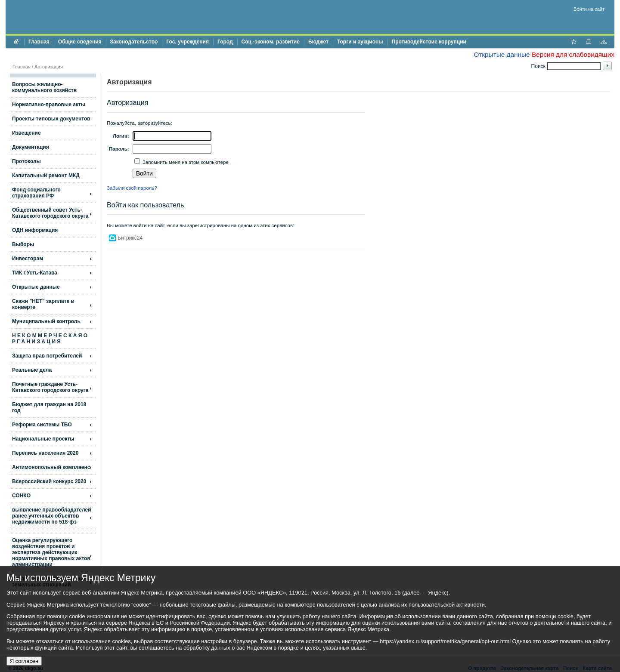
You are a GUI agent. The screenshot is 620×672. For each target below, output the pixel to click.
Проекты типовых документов (51, 119)
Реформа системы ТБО (42, 425)
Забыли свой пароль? (132, 188)
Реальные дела (32, 370)
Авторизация (49, 67)
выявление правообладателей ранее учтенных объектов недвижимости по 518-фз (52, 516)
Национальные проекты (43, 439)
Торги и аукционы (360, 42)
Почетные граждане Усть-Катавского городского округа (50, 387)
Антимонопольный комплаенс (51, 467)
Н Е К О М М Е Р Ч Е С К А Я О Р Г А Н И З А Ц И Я (50, 339)
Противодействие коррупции (429, 42)
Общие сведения (80, 42)
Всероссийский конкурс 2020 (49, 481)
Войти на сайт (589, 9)
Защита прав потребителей (47, 356)
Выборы (23, 244)
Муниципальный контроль (46, 321)
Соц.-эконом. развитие (271, 42)
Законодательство (134, 42)
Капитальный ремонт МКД (46, 176)
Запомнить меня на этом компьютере (185, 162)
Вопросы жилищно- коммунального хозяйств (44, 87)
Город (225, 42)
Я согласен (24, 661)
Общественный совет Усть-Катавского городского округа (50, 213)
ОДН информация (35, 230)
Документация (31, 147)
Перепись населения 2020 (45, 453)
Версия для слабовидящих (573, 54)
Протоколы (26, 161)
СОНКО (21, 496)
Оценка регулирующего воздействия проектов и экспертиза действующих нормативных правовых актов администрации (51, 552)
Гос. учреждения (188, 42)
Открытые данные (502, 54)
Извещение (26, 133)
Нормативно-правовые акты (49, 105)
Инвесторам (28, 259)
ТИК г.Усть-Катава (35, 273)
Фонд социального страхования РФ (36, 193)
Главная (39, 42)
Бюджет (318, 42)
